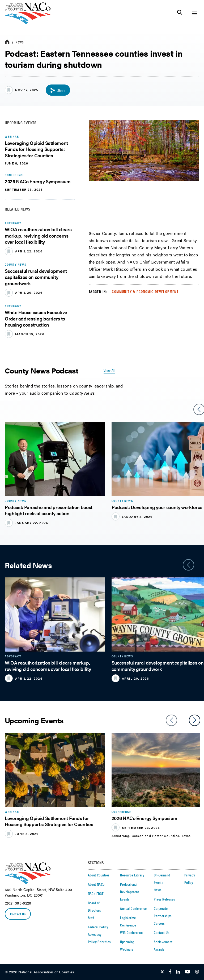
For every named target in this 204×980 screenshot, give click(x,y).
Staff (91, 917)
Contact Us (18, 914)
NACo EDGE (96, 893)
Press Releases (164, 899)
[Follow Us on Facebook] (170, 972)
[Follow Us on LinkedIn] (178, 972)
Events (125, 899)
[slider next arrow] (195, 720)
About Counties (99, 875)
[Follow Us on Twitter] (162, 972)
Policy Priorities (99, 942)
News (20, 42)
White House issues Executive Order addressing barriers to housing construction (36, 318)
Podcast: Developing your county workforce (157, 507)
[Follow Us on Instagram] (197, 972)
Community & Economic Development (145, 291)
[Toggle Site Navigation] (194, 13)
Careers (159, 923)
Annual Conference (133, 908)
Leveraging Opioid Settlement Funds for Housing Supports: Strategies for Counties (36, 149)
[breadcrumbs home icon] (7, 42)
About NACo (96, 884)
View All (109, 370)
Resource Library (132, 875)
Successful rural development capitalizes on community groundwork (36, 277)
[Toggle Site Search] (180, 13)
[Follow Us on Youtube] (188, 972)
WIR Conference (131, 932)
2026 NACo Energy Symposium (38, 181)
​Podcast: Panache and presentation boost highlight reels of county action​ (49, 510)
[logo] (28, 23)
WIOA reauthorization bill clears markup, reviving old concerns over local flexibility (38, 235)
